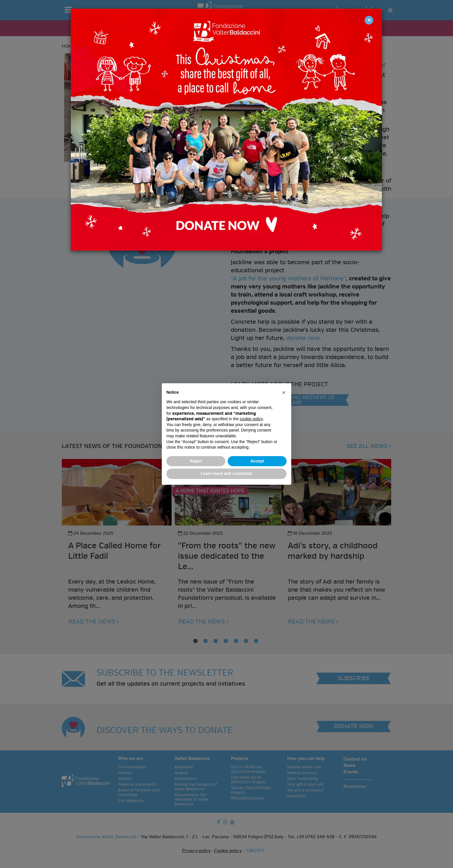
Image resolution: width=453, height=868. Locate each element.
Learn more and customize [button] (226, 473)
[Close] (369, 20)
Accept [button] (257, 461)
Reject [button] (196, 461)
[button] (284, 393)
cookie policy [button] (251, 419)
